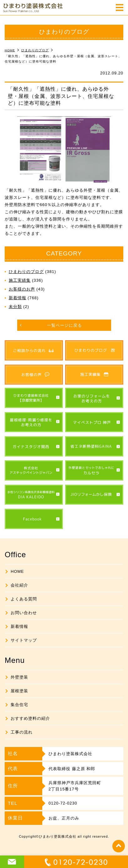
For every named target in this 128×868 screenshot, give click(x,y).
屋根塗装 (19, 691)
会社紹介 (19, 585)
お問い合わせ (24, 613)
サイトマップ (24, 640)
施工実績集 (20, 280)
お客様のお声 (22, 289)
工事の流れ (22, 732)
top (119, 846)
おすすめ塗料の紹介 (30, 718)
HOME (17, 571)
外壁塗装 (19, 677)
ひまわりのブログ (26, 272)
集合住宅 (19, 705)
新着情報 (18, 298)
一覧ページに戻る (64, 325)
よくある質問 (24, 599)
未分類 (15, 307)
